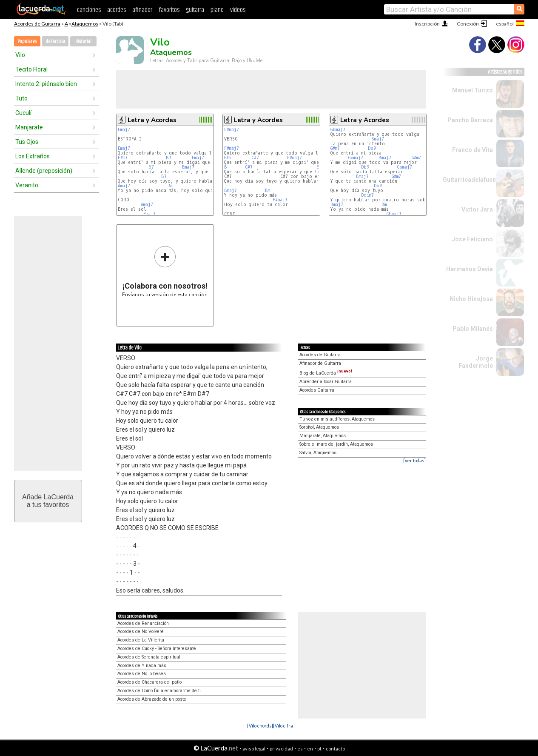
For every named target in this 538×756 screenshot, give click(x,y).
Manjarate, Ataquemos (323, 436)
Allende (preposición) (44, 171)
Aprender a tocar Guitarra (326, 382)
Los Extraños (33, 156)
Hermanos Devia (470, 269)
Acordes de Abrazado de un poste (152, 699)
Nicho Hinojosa (471, 299)
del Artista (55, 42)
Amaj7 (124, 186)
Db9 (372, 148)
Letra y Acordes (152, 120)
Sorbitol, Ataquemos (319, 427)
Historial (83, 42)
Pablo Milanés (473, 329)
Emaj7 (124, 130)
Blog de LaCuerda (326, 373)
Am (171, 186)
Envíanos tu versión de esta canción (165, 271)
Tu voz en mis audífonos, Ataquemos (337, 419)
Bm (268, 190)
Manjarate (29, 127)
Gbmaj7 (338, 130)
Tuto (21, 98)
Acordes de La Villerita (141, 640)
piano (217, 10)
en (310, 749)
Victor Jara (477, 209)
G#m (228, 158)
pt (319, 749)
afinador (142, 10)
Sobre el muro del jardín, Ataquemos (336, 444)
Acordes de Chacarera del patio (149, 682)
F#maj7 (232, 130)
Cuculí (23, 113)
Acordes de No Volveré (141, 631)
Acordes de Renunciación (143, 623)
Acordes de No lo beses (142, 674)
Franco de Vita (473, 150)
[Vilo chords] (260, 726)
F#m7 (123, 158)
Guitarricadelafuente (472, 180)
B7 (169, 158)
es (300, 749)
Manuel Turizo (473, 90)
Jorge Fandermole (476, 362)
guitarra (195, 10)
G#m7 (335, 148)
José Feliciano (472, 239)
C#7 (255, 158)
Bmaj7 (231, 190)
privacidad (281, 749)
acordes (117, 10)
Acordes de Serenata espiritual (149, 657)
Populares (27, 42)
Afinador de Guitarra (320, 363)
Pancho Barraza (470, 120)
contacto (335, 749)
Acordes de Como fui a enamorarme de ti (159, 691)
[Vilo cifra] (284, 726)
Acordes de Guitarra (37, 24)
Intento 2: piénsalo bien (46, 84)
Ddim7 (367, 195)
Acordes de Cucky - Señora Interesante (157, 649)
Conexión (468, 24)
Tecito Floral (31, 69)
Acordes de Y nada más (142, 666)
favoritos (169, 10)
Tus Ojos (27, 142)
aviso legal (254, 749)
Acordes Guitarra (317, 390)
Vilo (20, 55)
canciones (89, 10)
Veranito (27, 185)
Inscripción (427, 24)
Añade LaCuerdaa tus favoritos (48, 501)
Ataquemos (85, 24)
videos (238, 10)
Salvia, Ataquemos (318, 453)
